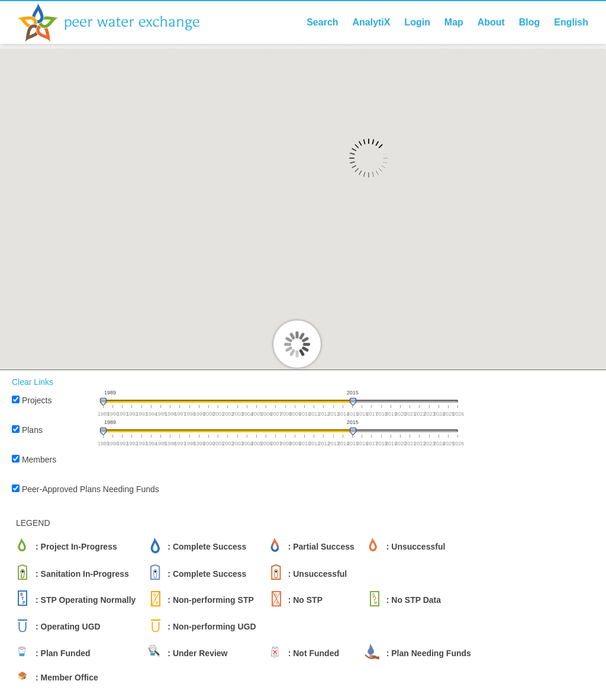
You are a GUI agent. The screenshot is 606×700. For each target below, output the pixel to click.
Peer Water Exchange (118, 23)
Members (39, 460)
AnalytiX (371, 22)
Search (322, 22)
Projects (37, 400)
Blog (530, 22)
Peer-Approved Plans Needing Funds (91, 489)
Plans (32, 430)
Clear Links (33, 382)
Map (454, 22)
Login (417, 22)
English (571, 22)
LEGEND (33, 523)
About (491, 22)
